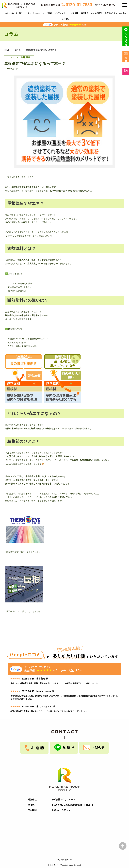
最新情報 (126, 71)
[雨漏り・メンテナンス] (58, 13)
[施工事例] (85, 13)
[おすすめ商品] (96, 13)
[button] (125, 5)
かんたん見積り (126, 36)
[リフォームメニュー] (35, 13)
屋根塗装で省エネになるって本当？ (41, 50)
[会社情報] (66, 19)
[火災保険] (75, 13)
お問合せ (126, 57)
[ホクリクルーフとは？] (14, 13)
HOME (7, 50)
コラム (18, 50)
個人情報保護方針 (64, 860)
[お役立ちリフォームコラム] (115, 13)
